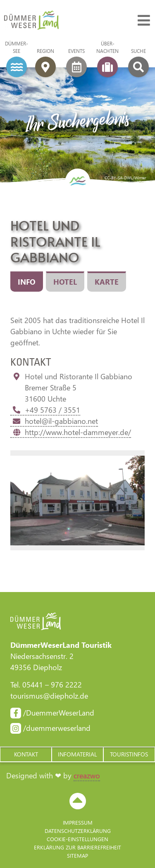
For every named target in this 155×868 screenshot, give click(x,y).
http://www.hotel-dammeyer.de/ (71, 432)
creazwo (87, 775)
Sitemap (77, 855)
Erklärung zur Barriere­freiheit (77, 847)
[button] (26, 754)
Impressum (78, 822)
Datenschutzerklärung (78, 831)
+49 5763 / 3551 (45, 410)
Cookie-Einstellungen (77, 839)
